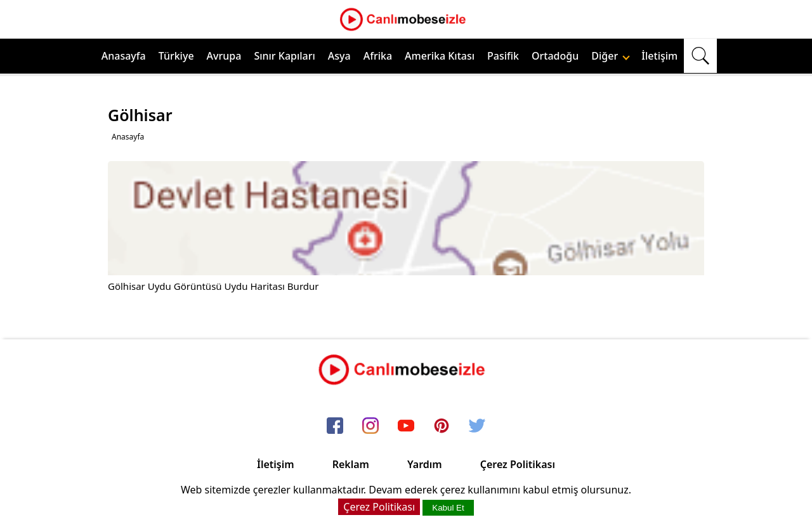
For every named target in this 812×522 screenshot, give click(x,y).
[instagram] (370, 426)
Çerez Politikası (518, 464)
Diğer (611, 56)
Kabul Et (448, 508)
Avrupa (224, 56)
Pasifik (503, 56)
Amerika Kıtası (440, 56)
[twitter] (477, 426)
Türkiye (176, 56)
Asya (339, 56)
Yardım (425, 464)
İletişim (659, 56)
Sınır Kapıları (284, 56)
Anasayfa (124, 56)
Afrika (378, 56)
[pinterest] (442, 426)
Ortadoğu (555, 56)
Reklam (351, 464)
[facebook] (335, 426)
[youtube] (406, 426)
